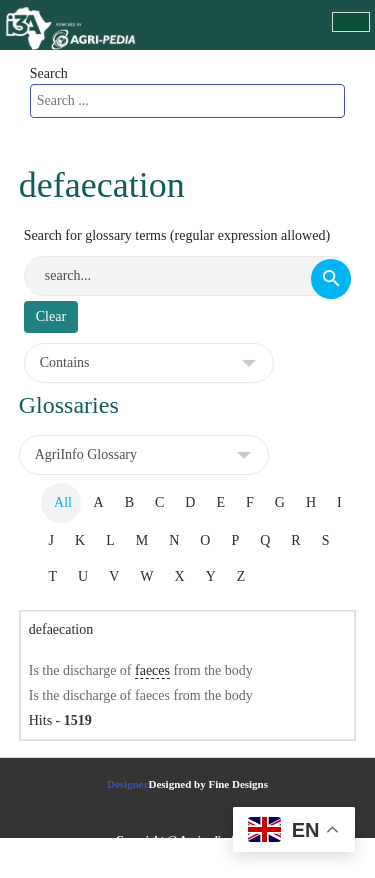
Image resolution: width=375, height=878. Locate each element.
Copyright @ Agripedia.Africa (187, 839)
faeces (152, 670)
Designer (128, 784)
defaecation (61, 629)
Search (49, 73)
